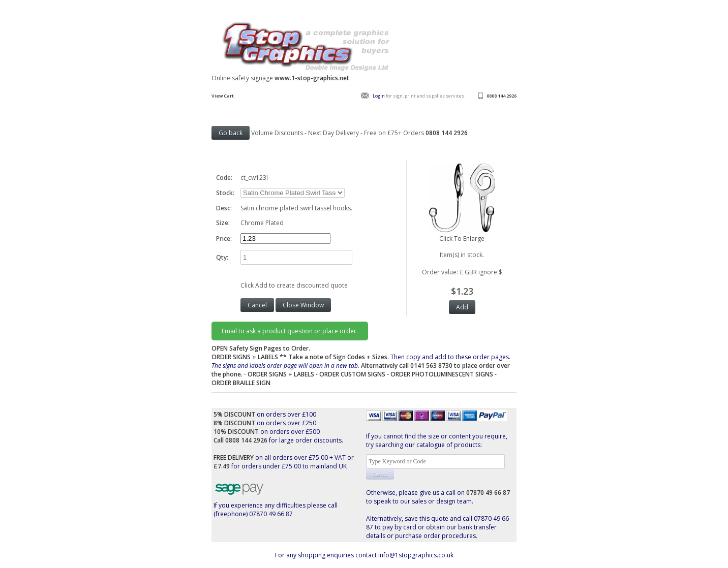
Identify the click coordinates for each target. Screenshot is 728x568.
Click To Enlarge (462, 234)
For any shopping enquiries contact (327, 555)
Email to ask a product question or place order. (290, 331)
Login (379, 96)
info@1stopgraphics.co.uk (416, 555)
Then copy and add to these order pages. (361, 366)
